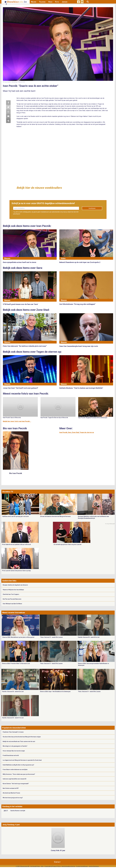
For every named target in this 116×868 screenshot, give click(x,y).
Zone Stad (75, 432)
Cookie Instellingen (82, 866)
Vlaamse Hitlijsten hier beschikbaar (13, 590)
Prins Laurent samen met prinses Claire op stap (16, 571)
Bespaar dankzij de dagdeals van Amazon (15, 585)
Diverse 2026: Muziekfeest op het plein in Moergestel (18, 637)
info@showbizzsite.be (68, 866)
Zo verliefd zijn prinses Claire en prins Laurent (68, 544)
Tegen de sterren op (87, 432)
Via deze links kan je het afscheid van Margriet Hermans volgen (22, 737)
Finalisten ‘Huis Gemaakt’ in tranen (13, 732)
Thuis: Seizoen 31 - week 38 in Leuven (89, 692)
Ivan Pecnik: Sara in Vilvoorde (12, 418)
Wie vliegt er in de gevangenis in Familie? (15, 746)
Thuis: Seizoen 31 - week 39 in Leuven (51, 663)
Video (50, 2)
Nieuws (34, 2)
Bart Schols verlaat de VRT (11, 788)
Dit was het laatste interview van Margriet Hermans (55, 516)
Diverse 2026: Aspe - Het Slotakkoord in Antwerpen (55, 692)
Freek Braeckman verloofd (11, 755)
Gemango (96, 866)
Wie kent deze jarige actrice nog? (13, 798)
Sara (70, 432)
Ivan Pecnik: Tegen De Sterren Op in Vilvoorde (54, 418)
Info (42, 866)
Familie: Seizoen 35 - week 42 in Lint (13, 692)
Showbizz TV (8, 492)
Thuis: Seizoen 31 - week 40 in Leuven (51, 637)
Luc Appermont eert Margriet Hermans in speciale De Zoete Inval (22, 760)
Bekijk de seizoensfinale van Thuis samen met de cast (19, 741)
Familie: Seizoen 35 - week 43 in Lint (89, 637)
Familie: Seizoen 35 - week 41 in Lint (13, 718)
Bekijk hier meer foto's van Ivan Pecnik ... (17, 421)
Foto (57, 2)
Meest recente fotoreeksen (14, 613)
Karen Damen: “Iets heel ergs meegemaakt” (16, 784)
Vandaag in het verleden (12, 806)
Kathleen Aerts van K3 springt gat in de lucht (16, 516)
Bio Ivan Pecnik (16, 473)
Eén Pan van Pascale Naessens (12, 599)
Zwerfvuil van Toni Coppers (11, 594)
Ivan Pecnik (63, 432)
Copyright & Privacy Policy (53, 866)
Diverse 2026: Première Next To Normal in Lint (16, 663)
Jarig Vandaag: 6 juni (11, 825)
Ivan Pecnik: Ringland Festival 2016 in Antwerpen (93, 418)
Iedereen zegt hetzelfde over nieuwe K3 (14, 779)
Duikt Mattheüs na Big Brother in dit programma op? (18, 765)
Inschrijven (92, 208)
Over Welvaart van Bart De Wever (12, 604)
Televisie (42, 2)
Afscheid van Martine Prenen (11, 793)
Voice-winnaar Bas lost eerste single (14, 751)
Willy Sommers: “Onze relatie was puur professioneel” (19, 774)
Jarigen (65, 2)
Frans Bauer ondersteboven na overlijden (15, 770)
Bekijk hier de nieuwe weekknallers (39, 188)
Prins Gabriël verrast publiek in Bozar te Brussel (16, 544)
